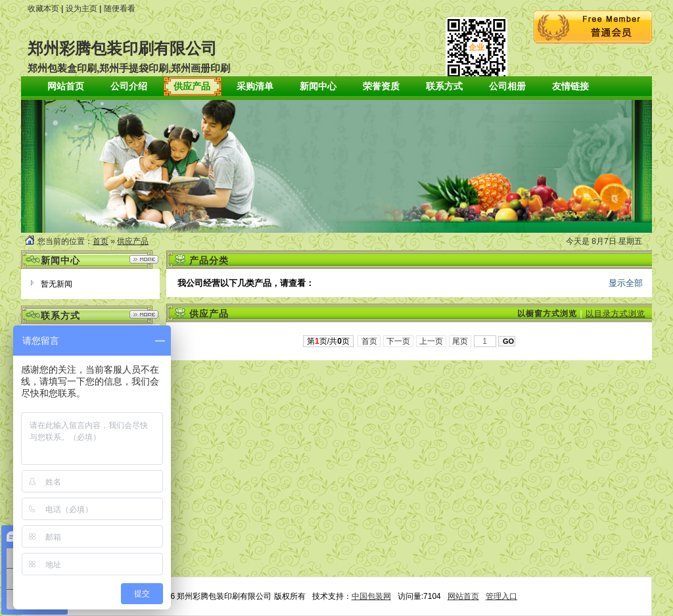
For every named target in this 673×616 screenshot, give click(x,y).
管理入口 (501, 596)
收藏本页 (43, 9)
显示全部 (626, 283)
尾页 (460, 341)
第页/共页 (328, 341)
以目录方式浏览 (615, 314)
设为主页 (81, 9)
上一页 (431, 341)
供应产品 (133, 241)
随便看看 (120, 9)
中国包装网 (371, 596)
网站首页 (463, 596)
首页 (101, 241)
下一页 (399, 341)
